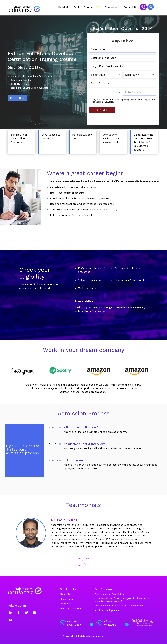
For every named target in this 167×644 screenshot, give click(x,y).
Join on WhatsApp (112, 623)
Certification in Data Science (110, 594)
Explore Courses (87, 7)
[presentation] (79, 562)
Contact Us (130, 7)
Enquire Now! (17, 98)
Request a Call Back (76, 623)
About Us (63, 7)
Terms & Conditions (71, 608)
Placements (112, 7)
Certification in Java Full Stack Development (119, 606)
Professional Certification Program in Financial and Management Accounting (122, 600)
